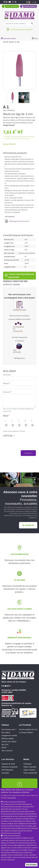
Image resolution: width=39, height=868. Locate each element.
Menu (36, 38)
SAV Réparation (20, 358)
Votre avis (7, 392)
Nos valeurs (6, 733)
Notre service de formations (19, 316)
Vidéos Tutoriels (29, 770)
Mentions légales (8, 739)
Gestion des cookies (9, 742)
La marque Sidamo (26, 733)
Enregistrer (28, 453)
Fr (28, 2)
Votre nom (7, 375)
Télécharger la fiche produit (19, 221)
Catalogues (28, 764)
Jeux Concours (7, 751)
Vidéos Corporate (30, 767)
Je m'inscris (28, 525)
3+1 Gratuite (19, 341)
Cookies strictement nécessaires (14, 802)
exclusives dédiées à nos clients (19, 319)
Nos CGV (5, 745)
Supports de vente (8, 764)
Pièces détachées (12, 6)
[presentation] (18, 442)
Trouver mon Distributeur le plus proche (21, 276)
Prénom (6, 383)
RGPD (4, 748)
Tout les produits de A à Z (28, 729)
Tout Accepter (31, 865)
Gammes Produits (10, 38)
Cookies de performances (11, 836)
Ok (32, 24)
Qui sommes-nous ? (9, 729)
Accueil (6, 42)
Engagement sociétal (9, 736)
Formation (5, 773)
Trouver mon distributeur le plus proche (22, 30)
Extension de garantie (19, 337)
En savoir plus (12, 798)
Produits (30, 6)
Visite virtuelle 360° (30, 773)
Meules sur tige (14, 42)
